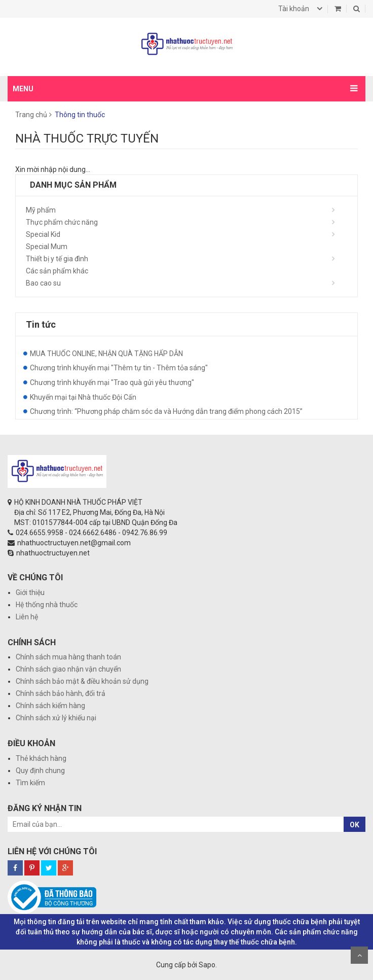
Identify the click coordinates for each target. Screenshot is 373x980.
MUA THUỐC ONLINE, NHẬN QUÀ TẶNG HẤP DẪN (106, 354)
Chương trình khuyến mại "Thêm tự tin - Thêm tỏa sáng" (119, 368)
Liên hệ (27, 617)
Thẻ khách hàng (41, 758)
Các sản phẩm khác (57, 271)
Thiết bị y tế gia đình (57, 259)
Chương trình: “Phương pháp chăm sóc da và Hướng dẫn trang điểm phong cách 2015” (166, 411)
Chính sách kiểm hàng (50, 706)
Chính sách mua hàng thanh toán (68, 657)
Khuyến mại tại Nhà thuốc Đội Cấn (83, 397)
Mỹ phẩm (41, 210)
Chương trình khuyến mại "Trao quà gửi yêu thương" (112, 382)
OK (355, 825)
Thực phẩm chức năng (62, 222)
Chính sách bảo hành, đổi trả (61, 693)
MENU (23, 89)
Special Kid (43, 234)
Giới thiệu (30, 592)
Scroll (359, 955)
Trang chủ (31, 115)
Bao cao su (43, 283)
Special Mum (47, 247)
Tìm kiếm (30, 783)
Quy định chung (40, 771)
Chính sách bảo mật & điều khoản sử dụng (82, 681)
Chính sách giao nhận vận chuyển (68, 669)
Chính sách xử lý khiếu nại (56, 718)
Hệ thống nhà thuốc (47, 605)
